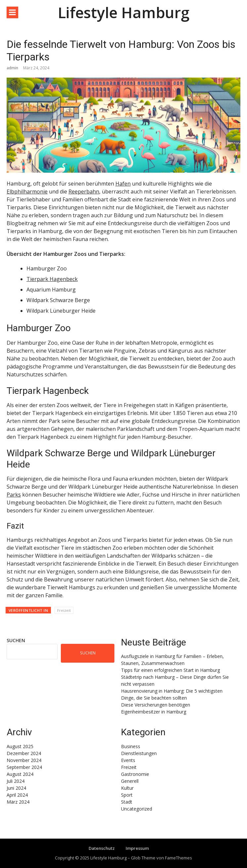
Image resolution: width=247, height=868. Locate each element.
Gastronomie (135, 774)
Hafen (123, 184)
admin (12, 68)
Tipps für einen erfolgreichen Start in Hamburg (170, 670)
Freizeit (64, 610)
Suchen (16, 640)
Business (131, 746)
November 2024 (24, 760)
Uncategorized (137, 809)
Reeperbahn (84, 191)
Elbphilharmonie (27, 191)
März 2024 (18, 802)
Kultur (127, 788)
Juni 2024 (16, 788)
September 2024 (24, 767)
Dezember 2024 (24, 753)
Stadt (127, 802)
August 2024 (20, 774)
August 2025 (20, 746)
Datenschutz (102, 848)
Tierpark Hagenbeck (52, 279)
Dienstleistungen (139, 753)
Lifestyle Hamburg (124, 12)
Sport (127, 795)
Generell (130, 781)
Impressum (137, 848)
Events (128, 760)
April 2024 (17, 795)
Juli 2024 (16, 781)
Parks (14, 495)
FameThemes (179, 858)
